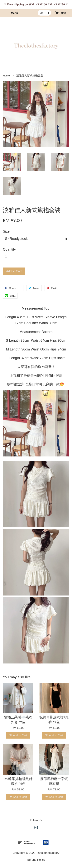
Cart (61, 13)
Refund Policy (36, 860)
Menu (12, 13)
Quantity (9, 249)
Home (6, 76)
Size (6, 231)
